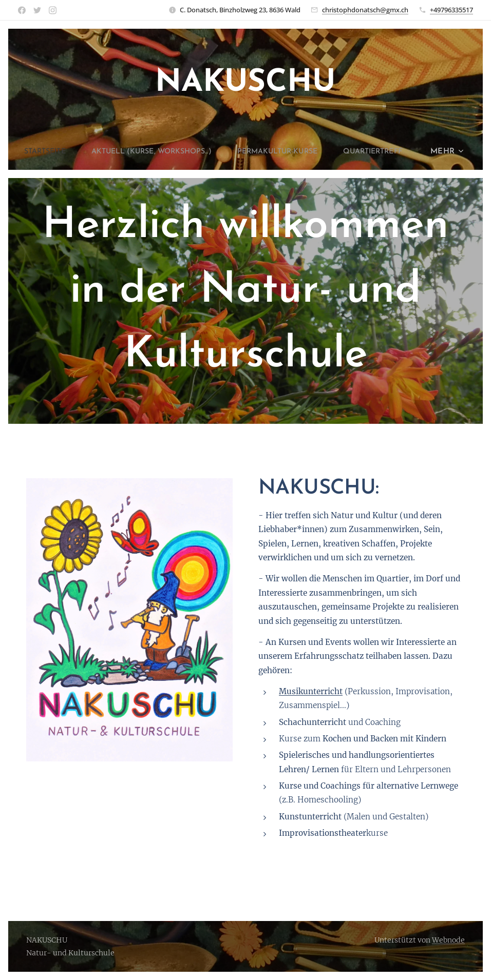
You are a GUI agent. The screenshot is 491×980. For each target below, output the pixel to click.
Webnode (448, 940)
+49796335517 (451, 10)
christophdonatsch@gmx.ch (365, 10)
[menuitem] (78, 152)
